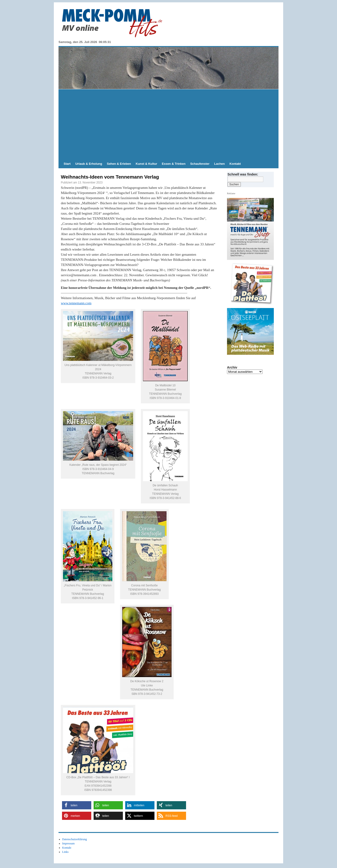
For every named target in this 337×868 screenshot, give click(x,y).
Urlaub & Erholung (89, 164)
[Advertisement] (168, 124)
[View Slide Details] (252, 284)
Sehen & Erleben (119, 164)
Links (65, 852)
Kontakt (235, 164)
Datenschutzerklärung (75, 839)
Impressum (68, 843)
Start (67, 164)
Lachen (220, 164)
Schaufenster (200, 164)
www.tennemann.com (76, 303)
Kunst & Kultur (147, 164)
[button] (77, 805)
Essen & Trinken (174, 164)
